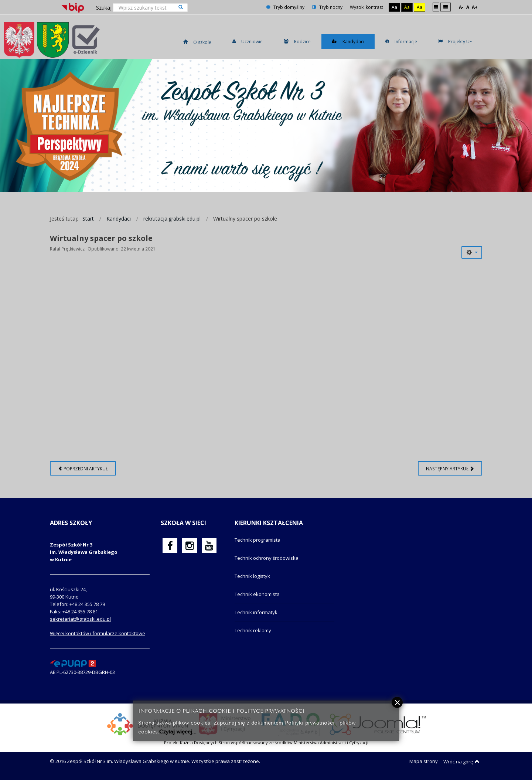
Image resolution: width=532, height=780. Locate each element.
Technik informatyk (256, 612)
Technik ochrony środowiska (267, 558)
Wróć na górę (461, 762)
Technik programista (258, 540)
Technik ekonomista (257, 594)
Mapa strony (424, 761)
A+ (475, 7)
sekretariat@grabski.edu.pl (80, 619)
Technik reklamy (253, 630)
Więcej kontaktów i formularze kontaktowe (98, 633)
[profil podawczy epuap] (73, 663)
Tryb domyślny (285, 7)
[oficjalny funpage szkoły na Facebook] (170, 545)
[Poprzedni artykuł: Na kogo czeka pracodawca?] (83, 468)
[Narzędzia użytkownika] (472, 252)
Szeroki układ (446, 7)
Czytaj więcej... (178, 731)
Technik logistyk (252, 576)
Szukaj (104, 8)
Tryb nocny (327, 7)
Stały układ (436, 7)
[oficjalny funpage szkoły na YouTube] (209, 545)
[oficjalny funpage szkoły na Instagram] (190, 545)
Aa (394, 7)
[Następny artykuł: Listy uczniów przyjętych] (450, 468)
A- (461, 7)
